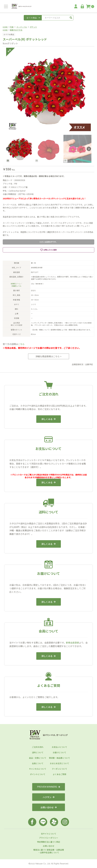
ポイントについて (38, 774)
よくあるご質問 (59, 774)
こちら (21, 344)
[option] (48, 90)
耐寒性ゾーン (16, 284)
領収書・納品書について (59, 758)
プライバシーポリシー (49, 838)
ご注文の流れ (38, 747)
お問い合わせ (49, 807)
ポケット (33, 27)
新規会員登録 (72, 643)
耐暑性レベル (17, 286)
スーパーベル (22, 27)
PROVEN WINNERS (49, 787)
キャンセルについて (38, 769)
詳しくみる (48, 419)
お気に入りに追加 (48, 250)
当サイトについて (49, 834)
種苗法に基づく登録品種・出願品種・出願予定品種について (49, 851)
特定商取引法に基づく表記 (49, 842)
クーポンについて (59, 769)
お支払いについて (59, 747)
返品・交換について (38, 758)
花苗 (12, 27)
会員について (38, 763)
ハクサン (49, 797)
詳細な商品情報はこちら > (48, 356)
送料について (38, 752)
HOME (5, 27)
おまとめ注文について (59, 763)
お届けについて (59, 752)
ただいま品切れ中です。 (49, 242)
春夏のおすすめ (16, 30)
